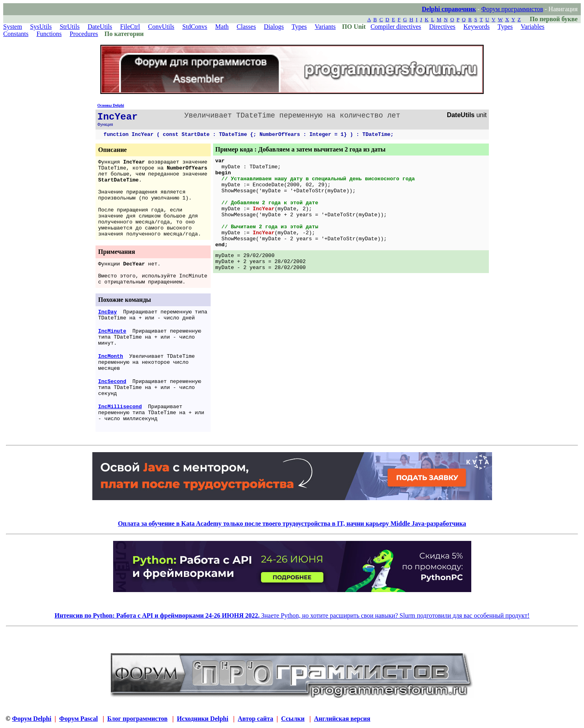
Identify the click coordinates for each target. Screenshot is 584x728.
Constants (16, 34)
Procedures (84, 34)
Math (222, 27)
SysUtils (41, 27)
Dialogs (274, 27)
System (13, 27)
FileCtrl (130, 27)
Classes (246, 27)
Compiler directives (396, 27)
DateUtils (100, 27)
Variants (325, 27)
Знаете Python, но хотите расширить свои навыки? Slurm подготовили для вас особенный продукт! (292, 615)
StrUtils (70, 27)
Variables (532, 27)
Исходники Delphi (203, 719)
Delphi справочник (449, 9)
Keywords (476, 27)
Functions (49, 34)
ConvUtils (161, 27)
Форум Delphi (32, 719)
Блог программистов (137, 719)
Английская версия (342, 719)
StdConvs (195, 27)
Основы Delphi (111, 105)
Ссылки (293, 719)
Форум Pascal (79, 719)
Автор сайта (256, 719)
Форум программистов (512, 9)
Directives (442, 27)
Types (299, 27)
